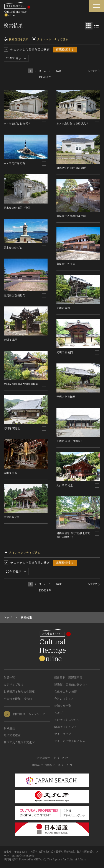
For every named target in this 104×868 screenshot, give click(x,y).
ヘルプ (59, 713)
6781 (59, 71)
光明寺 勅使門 (65, 352)
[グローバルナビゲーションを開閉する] (96, 6)
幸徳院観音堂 (12, 517)
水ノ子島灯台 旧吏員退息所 (72, 123)
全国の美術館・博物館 (18, 699)
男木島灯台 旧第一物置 (17, 208)
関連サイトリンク (66, 727)
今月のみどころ (64, 699)
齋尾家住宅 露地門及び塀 (71, 216)
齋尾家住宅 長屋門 (14, 295)
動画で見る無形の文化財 (19, 742)
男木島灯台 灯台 (13, 247)
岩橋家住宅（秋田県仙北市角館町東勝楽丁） (73, 535)
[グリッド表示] (89, 26)
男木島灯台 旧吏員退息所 (71, 168)
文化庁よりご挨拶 (66, 691)
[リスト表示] (96, 26)
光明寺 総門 (11, 340)
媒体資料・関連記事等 (68, 677)
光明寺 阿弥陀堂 (66, 397)
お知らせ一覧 (63, 706)
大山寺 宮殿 (11, 473)
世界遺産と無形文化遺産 (19, 691)
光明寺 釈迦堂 (12, 428)
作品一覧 (9, 677)
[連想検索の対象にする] (44, 124)
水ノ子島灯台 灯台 (14, 163)
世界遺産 (9, 728)
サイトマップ (63, 734)
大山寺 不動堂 (65, 485)
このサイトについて (67, 720)
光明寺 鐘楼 (63, 308)
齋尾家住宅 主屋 (66, 264)
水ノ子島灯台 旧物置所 (17, 123)
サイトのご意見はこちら (70, 741)
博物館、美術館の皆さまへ (71, 685)
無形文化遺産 (12, 735)
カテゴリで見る (14, 685)
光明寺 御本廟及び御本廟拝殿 (21, 384)
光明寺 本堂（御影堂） (70, 441)
